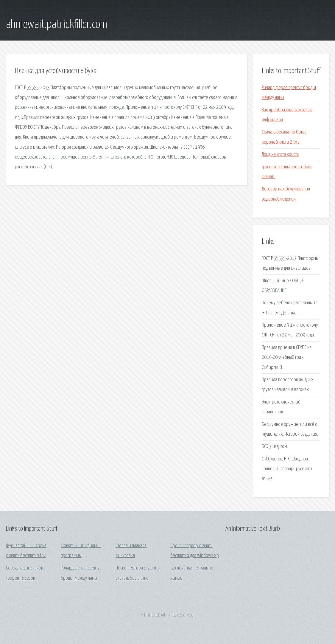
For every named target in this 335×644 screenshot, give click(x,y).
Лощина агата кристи (281, 155)
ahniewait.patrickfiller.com (57, 25)
